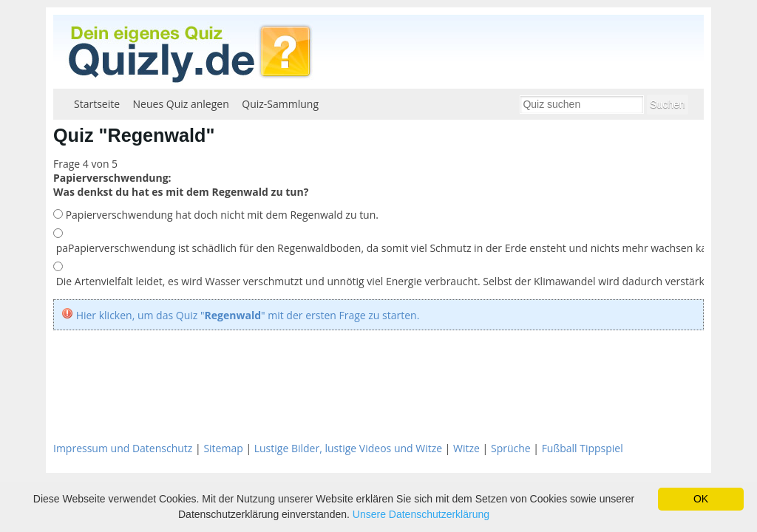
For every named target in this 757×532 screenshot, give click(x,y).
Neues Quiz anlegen (181, 104)
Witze (466, 448)
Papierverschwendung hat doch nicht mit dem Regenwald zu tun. (221, 215)
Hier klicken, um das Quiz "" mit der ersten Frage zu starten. (248, 315)
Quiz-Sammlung (280, 104)
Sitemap (223, 448)
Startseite (97, 104)
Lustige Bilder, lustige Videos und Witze (348, 448)
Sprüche (511, 448)
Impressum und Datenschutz (123, 448)
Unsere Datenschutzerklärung (421, 514)
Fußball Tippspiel (583, 448)
